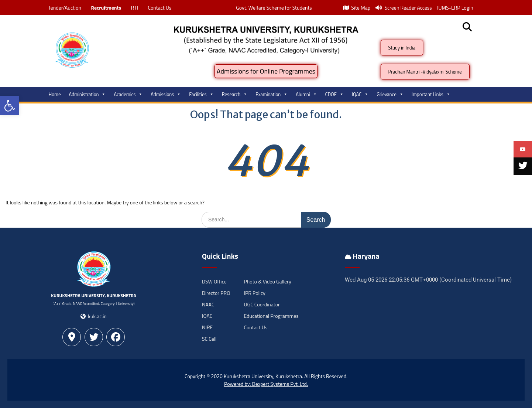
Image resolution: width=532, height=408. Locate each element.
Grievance (390, 94)
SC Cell (209, 339)
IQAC (360, 94)
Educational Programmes (271, 316)
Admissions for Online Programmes (266, 71)
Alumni (306, 94)
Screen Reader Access (404, 8)
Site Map (357, 8)
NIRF (207, 327)
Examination (272, 94)
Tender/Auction (65, 8)
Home (55, 94)
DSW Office (214, 281)
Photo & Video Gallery (268, 281)
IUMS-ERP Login (455, 8)
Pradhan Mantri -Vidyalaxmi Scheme (425, 72)
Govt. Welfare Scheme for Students (274, 8)
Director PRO (216, 293)
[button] (10, 106)
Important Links (431, 94)
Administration (87, 94)
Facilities (201, 94)
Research (235, 94)
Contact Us (159, 8)
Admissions (166, 94)
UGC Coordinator (262, 304)
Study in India (402, 48)
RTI (135, 8)
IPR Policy (255, 293)
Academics (128, 94)
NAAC (208, 304)
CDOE (334, 94)
